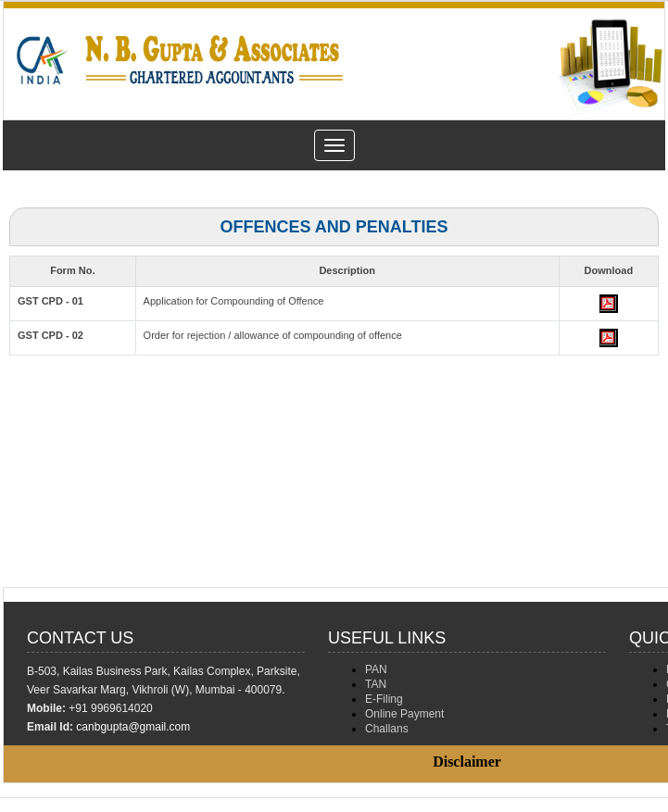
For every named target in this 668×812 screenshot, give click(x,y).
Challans (387, 729)
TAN (376, 684)
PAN (376, 669)
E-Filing (384, 699)
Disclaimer (467, 762)
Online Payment (404, 714)
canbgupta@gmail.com (133, 727)
